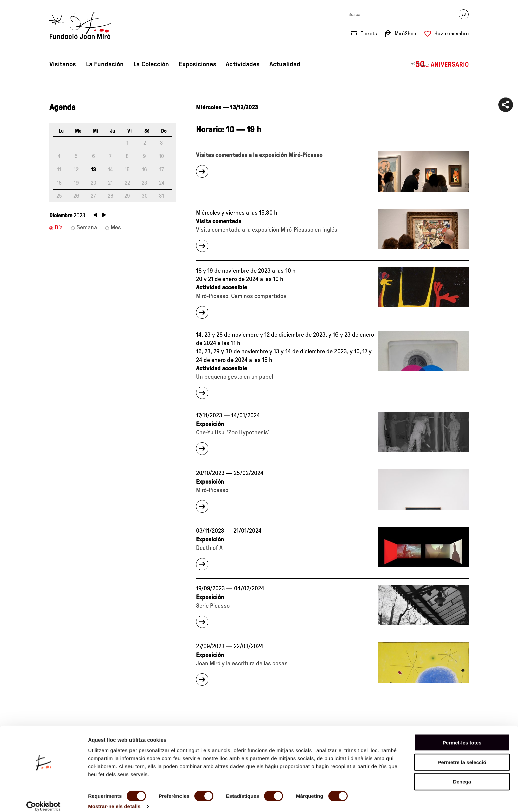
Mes (116, 228)
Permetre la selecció (462, 755)
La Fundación (105, 64)
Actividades (243, 64)
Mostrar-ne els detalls (114, 799)
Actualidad (285, 64)
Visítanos (63, 64)
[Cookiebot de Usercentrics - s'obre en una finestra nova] (43, 799)
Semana (87, 228)
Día (59, 228)
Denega (462, 774)
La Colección (151, 64)
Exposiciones (198, 64)
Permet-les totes (462, 735)
